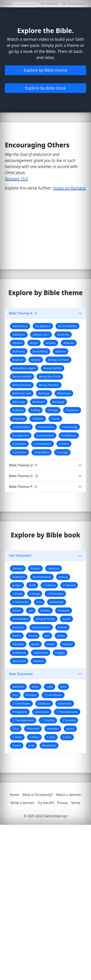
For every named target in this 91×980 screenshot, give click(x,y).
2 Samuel (69, 585)
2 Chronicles (21, 602)
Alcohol (17, 343)
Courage (62, 452)
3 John (17, 745)
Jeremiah (18, 627)
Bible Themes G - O (24, 476)
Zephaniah (41, 653)
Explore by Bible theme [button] (46, 70)
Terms (76, 803)
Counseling (42, 452)
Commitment (21, 427)
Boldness (39, 402)
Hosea (33, 636)
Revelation (49, 745)
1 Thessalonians (67, 712)
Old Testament (20, 556)
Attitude (69, 343)
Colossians (42, 712)
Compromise (45, 435)
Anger (34, 343)
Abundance (20, 326)
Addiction (19, 335)
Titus (16, 729)
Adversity (63, 335)
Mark (35, 687)
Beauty (36, 360)
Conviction (19, 452)
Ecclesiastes (20, 619)
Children (38, 419)
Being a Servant (58, 360)
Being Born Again (24, 368)
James (70, 729)
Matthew (18, 687)
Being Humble (22, 377)
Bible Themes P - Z (23, 487)
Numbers (19, 577)
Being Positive (22, 385)
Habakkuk (19, 653)
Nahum (67, 644)
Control (64, 444)
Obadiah (18, 644)
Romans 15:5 (16, 179)
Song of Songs (45, 619)
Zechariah (19, 661)
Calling (35, 410)
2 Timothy (69, 720)
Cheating (18, 419)
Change (53, 410)
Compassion (21, 435)
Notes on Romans (69, 188)
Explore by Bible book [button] (45, 88)
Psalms (45, 611)
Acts (15, 695)
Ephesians (65, 704)
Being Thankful (49, 385)
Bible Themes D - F (23, 465)
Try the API (45, 803)
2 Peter (34, 737)
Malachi (38, 661)
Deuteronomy (42, 577)
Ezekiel (62, 627)
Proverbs (64, 611)
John (64, 687)
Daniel (17, 636)
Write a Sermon (22, 803)
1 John (51, 737)
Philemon (33, 729)
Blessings (19, 402)
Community (70, 427)
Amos (61, 636)
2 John (67, 737)
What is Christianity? (38, 795)
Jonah (35, 644)
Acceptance (43, 326)
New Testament (21, 674)
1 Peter (17, 737)
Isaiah (66, 619)
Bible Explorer (26, 3)
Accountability (67, 326)
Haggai (60, 653)
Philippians (20, 712)
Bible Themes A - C (23, 313)
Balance (61, 351)
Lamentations (41, 627)
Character (72, 410)
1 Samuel (49, 585)
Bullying (18, 410)
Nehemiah (56, 602)
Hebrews (53, 729)
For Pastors (49, 3)
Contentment (42, 444)
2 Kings (35, 594)
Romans (31, 695)
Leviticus (53, 568)
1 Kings (17, 594)
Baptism (18, 360)
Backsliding (40, 351)
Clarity (55, 419)
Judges (17, 585)
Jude (31, 745)
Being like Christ (50, 377)
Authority (19, 351)
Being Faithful (53, 368)
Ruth (32, 585)
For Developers (74, 3)
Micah (51, 644)
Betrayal (44, 393)
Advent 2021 (41, 335)
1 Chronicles (55, 594)
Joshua (63, 577)
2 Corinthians (21, 704)
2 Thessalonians (23, 720)
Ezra (39, 602)
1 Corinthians (53, 695)
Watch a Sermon (69, 795)
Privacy (62, 803)
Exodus (35, 568)
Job (31, 611)
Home (7, 3)
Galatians (44, 704)
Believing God (22, 393)
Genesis (18, 568)
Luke (50, 687)
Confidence (69, 435)
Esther (17, 611)
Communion (46, 427)
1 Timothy (48, 720)
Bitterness (64, 393)
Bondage (58, 402)
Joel (47, 636)
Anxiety (51, 343)
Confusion (19, 444)
